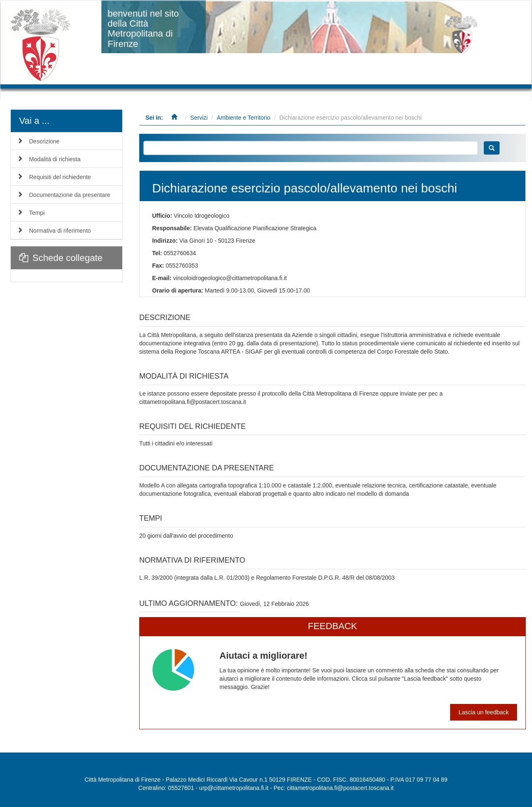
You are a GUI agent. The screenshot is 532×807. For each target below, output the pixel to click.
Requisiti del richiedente (60, 177)
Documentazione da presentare (70, 195)
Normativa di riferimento (60, 231)
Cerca (492, 148)
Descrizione (44, 141)
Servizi (199, 118)
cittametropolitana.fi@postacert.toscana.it (340, 788)
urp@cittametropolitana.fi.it (234, 788)
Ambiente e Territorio (243, 118)
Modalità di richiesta (55, 159)
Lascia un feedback (484, 712)
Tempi (37, 213)
